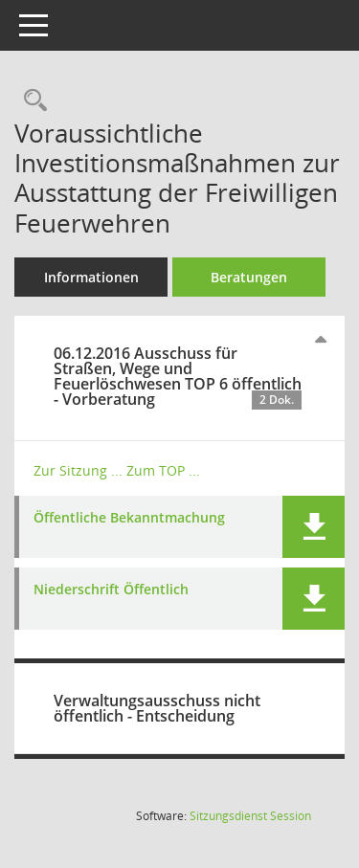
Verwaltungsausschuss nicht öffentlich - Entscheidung (157, 708)
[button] (314, 527)
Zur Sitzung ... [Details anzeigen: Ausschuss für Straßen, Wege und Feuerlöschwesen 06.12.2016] (78, 470)
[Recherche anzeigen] (31, 101)
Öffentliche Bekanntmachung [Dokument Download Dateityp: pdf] (129, 518)
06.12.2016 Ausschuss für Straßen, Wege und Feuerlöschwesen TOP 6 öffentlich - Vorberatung (178, 376)
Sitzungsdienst (250, 816)
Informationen (91, 277)
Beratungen (249, 277)
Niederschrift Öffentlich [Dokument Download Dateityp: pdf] (111, 590)
